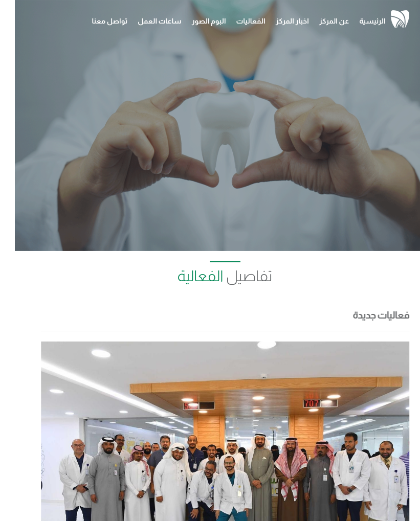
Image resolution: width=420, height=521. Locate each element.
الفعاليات (236, 21)
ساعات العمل (145, 21)
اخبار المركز (278, 21)
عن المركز (319, 21)
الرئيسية (357, 21)
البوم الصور (194, 21)
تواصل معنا (95, 21)
